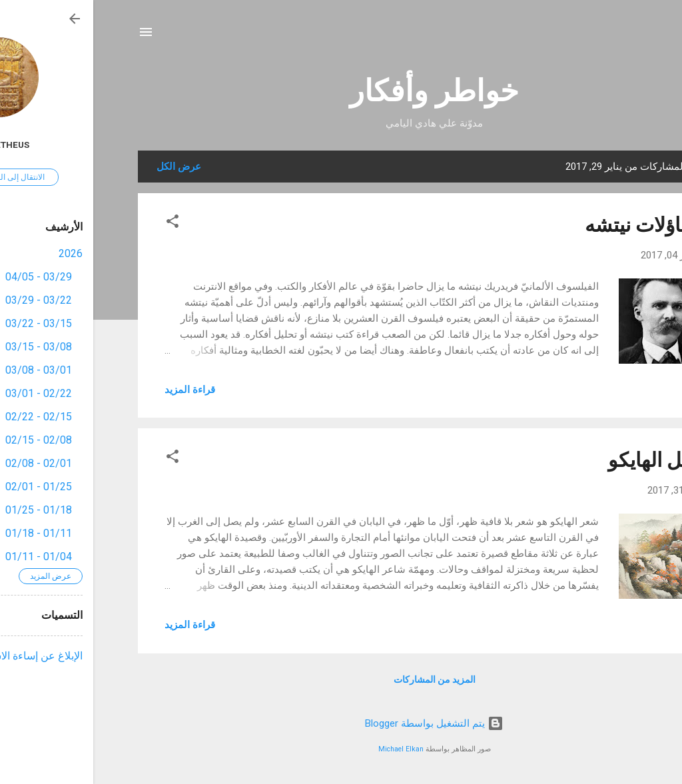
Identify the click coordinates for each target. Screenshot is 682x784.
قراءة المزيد (97, 390)
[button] (79, 223)
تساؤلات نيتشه (551, 225)
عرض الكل (86, 167)
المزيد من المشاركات (341, 679)
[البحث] (629, 36)
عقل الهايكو (563, 460)
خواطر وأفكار (341, 91)
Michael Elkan (308, 749)
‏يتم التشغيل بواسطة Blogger (341, 723)
